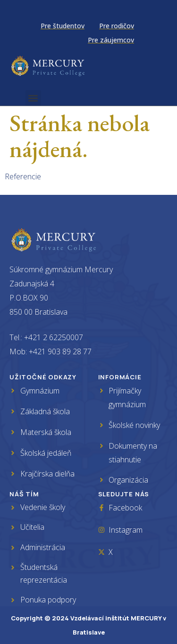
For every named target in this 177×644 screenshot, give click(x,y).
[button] (33, 98)
